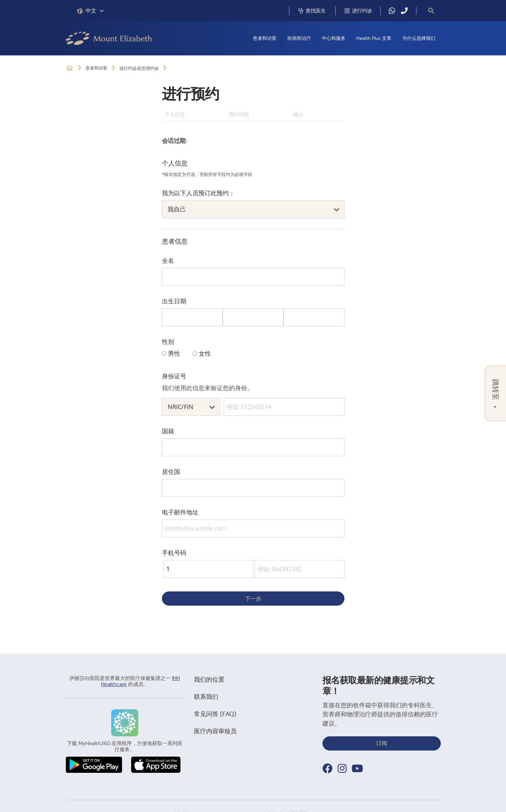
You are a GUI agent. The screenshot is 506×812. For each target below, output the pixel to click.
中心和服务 (334, 38)
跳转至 (496, 393)
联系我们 (206, 697)
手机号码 (174, 553)
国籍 (168, 431)
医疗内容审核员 (215, 731)
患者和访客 (265, 38)
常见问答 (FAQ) (215, 714)
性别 (168, 342)
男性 (174, 353)
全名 (168, 261)
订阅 (382, 743)
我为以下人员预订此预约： (198, 193)
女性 (205, 353)
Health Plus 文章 (374, 38)
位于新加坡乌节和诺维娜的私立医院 (70, 68)
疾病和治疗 (299, 38)
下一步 (253, 599)
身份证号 (174, 376)
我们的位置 (209, 680)
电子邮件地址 (180, 512)
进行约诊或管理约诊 (139, 68)
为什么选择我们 (419, 38)
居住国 (171, 472)
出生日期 (174, 301)
